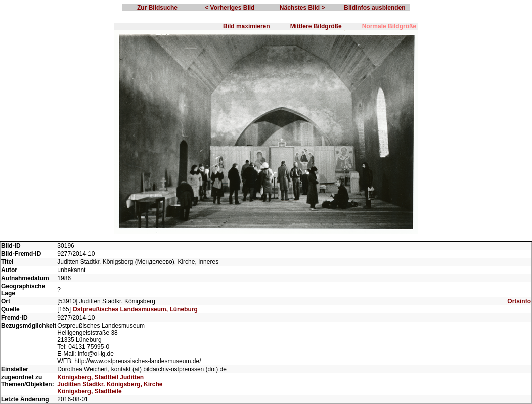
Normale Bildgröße (389, 26)
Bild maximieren (247, 26)
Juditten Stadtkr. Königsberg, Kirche (110, 384)
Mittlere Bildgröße (316, 26)
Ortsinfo (519, 301)
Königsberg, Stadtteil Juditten (100, 377)
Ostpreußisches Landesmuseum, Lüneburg (135, 309)
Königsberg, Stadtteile (89, 391)
